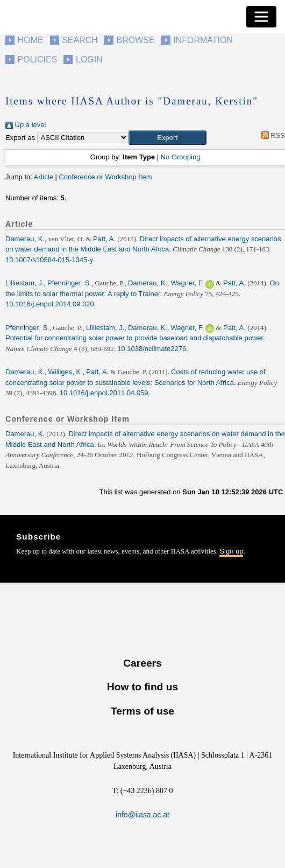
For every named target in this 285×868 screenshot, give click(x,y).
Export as (20, 138)
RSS (271, 135)
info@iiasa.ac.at (142, 815)
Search (80, 40)
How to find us (142, 687)
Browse (135, 40)
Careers (142, 663)
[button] (168, 138)
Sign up (231, 551)
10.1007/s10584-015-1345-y (49, 260)
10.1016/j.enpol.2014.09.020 (50, 304)
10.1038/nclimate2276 (152, 349)
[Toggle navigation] (261, 17)
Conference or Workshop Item (105, 177)
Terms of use (142, 711)
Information (203, 40)
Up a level (26, 125)
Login (89, 59)
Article (44, 177)
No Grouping (181, 157)
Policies (38, 59)
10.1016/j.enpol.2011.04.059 (104, 393)
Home (31, 40)
